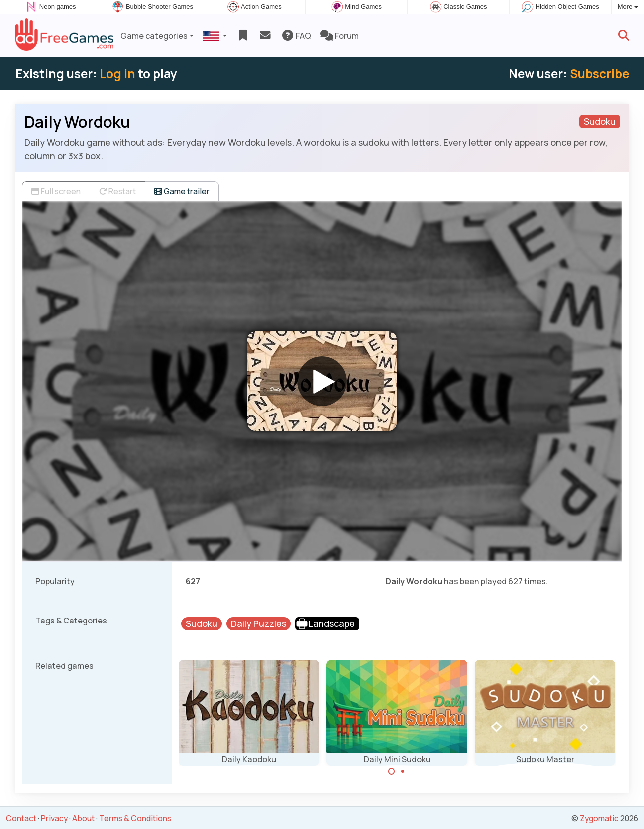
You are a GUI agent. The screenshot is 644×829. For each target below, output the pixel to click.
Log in (117, 73)
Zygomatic (599, 818)
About (83, 818)
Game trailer (182, 191)
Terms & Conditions (135, 818)
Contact (21, 818)
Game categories (154, 36)
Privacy (54, 818)
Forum (339, 36)
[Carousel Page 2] (403, 771)
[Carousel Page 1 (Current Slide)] (392, 771)
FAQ (296, 36)
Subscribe (599, 73)
